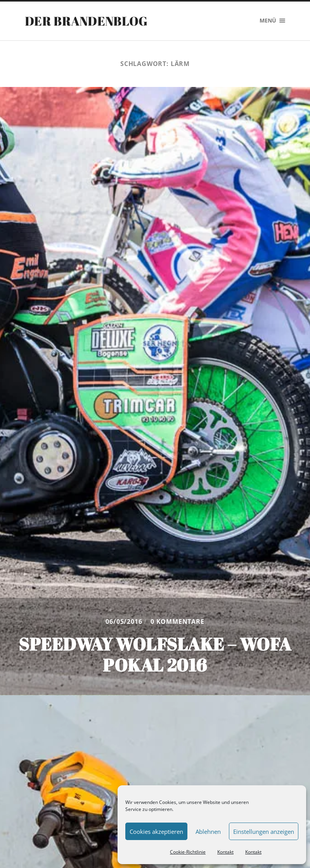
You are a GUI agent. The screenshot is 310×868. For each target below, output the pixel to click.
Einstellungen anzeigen (264, 832)
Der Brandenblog (86, 21)
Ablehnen (208, 832)
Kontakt (225, 852)
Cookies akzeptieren (156, 832)
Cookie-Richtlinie (188, 852)
